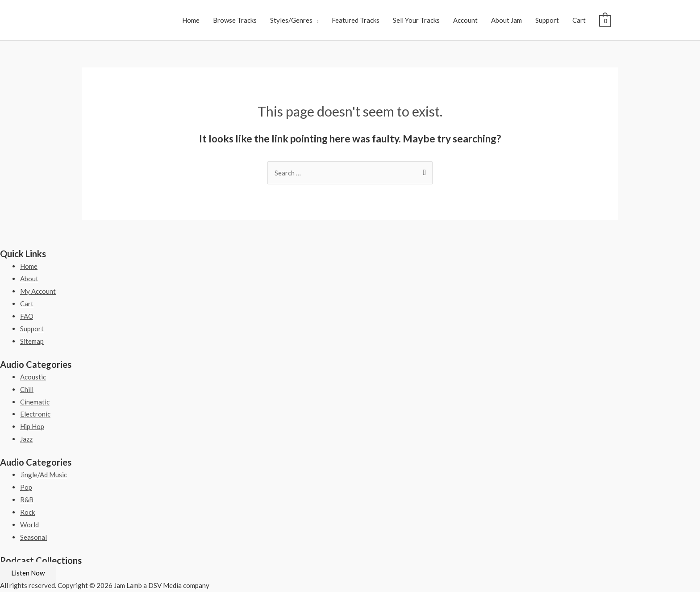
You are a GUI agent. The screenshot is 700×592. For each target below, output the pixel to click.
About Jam (506, 20)
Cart (579, 20)
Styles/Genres (291, 20)
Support (547, 20)
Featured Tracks (356, 20)
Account (465, 20)
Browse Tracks (235, 20)
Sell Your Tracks (416, 20)
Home (191, 20)
